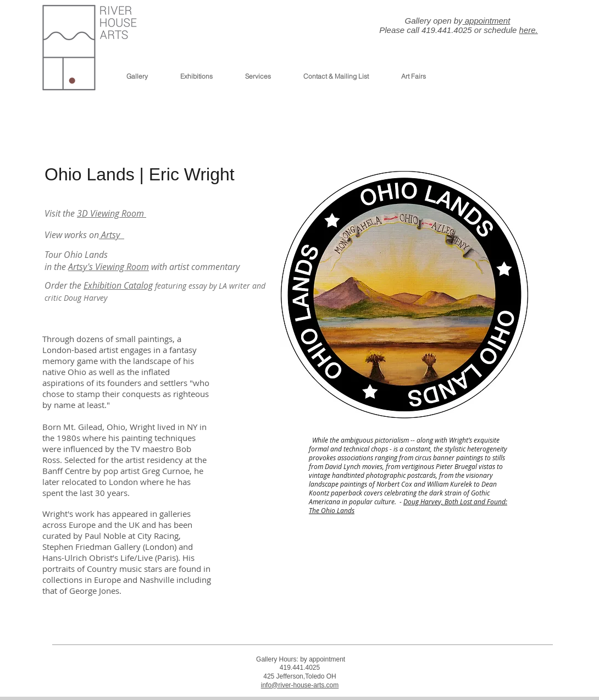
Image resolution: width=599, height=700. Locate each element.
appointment (487, 21)
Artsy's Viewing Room (109, 267)
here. (529, 30)
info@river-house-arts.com (300, 685)
